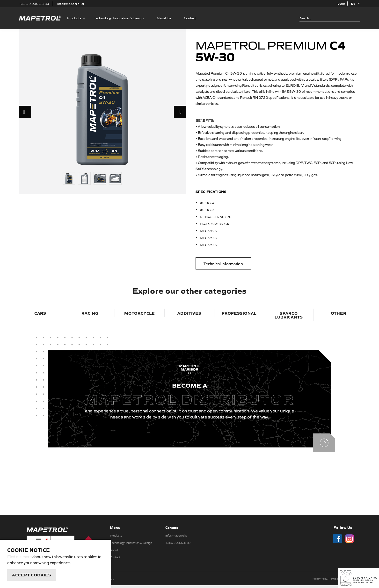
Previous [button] (25, 112)
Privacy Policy (320, 581)
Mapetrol (40, 18)
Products (74, 18)
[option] (102, 109)
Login (341, 3)
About (114, 553)
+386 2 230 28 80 (34, 4)
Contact (190, 18)
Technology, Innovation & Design (119, 18)
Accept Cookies (32, 575)
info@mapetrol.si (71, 4)
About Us (164, 18)
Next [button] (180, 112)
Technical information (223, 263)
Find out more (20, 556)
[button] (355, 4)
